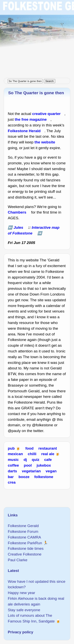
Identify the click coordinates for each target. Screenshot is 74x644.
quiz (36, 460)
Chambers (17, 212)
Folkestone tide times (26, 548)
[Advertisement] (37, 37)
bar (11, 477)
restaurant (48, 448)
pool (28, 465)
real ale (48, 454)
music (13, 460)
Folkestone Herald (24, 131)
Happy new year (21, 593)
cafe (48, 460)
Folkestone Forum (23, 531)
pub (11, 448)
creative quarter (46, 114)
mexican (15, 454)
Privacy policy (20, 632)
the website (45, 142)
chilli (32, 454)
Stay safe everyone (24, 610)
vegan (51, 471)
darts (12, 471)
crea (12, 482)
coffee (13, 465)
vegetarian (31, 471)
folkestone (44, 477)
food (29, 448)
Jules (18, 227)
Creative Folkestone (25, 554)
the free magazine (31, 119)
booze (24, 477)
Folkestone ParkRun (25, 543)
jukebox (44, 465)
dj (25, 460)
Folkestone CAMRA (24, 537)
